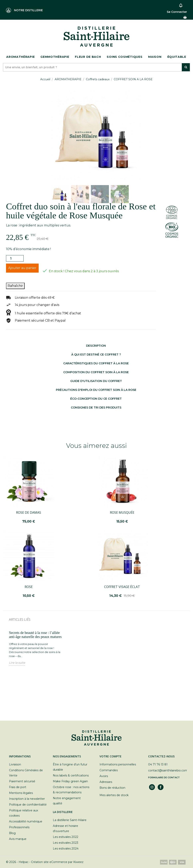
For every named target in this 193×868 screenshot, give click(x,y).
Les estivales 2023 (66, 843)
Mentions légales (21, 793)
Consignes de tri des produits (96, 408)
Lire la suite (17, 663)
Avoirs (104, 776)
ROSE (29, 587)
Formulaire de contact (164, 777)
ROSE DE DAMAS (29, 512)
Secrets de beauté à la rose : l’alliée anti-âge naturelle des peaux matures (35, 635)
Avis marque (18, 839)
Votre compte (111, 756)
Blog (12, 833)
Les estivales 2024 (66, 849)
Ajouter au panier (22, 268)
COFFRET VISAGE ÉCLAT (122, 587)
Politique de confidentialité (28, 805)
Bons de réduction (112, 788)
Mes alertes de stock (114, 795)
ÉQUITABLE (177, 57)
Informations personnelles (118, 764)
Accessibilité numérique (26, 821)
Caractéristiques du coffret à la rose (96, 363)
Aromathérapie (20, 57)
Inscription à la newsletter (27, 799)
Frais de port (18, 787)
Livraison (15, 764)
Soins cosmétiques (125, 57)
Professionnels (19, 827)
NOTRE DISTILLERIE (24, 10)
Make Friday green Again (70, 781)
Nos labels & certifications (71, 775)
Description (96, 346)
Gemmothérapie (55, 57)
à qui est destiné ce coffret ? (96, 355)
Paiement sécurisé (22, 781)
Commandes (109, 770)
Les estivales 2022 (66, 837)
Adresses (106, 782)
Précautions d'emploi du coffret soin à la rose (96, 390)
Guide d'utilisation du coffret (96, 381)
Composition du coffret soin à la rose (96, 372)
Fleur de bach (88, 57)
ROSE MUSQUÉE (122, 512)
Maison (155, 57)
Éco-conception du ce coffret (96, 399)
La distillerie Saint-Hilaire (70, 820)
